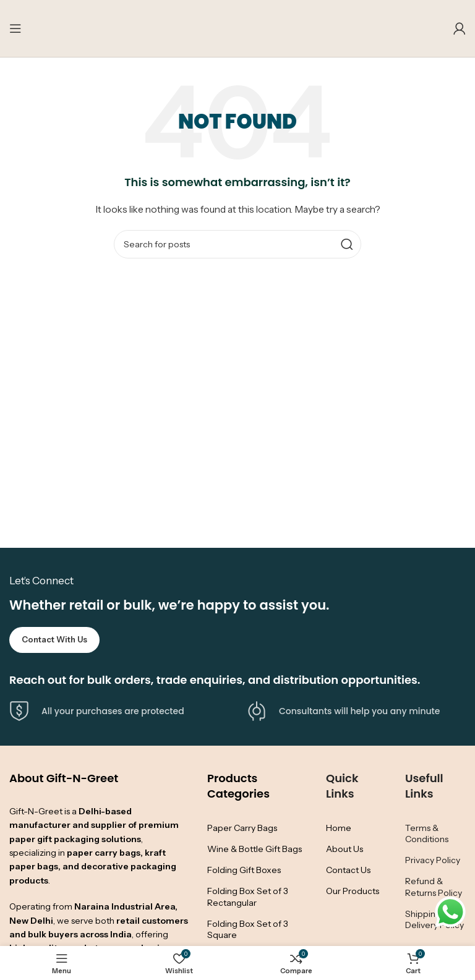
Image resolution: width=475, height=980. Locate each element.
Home (339, 828)
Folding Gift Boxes (244, 870)
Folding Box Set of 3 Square (248, 929)
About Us (344, 849)
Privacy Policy (433, 860)
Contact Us (348, 870)
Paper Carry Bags (242, 828)
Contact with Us (54, 639)
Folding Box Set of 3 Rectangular (248, 897)
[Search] (237, 244)
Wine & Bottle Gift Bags (255, 849)
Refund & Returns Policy (434, 887)
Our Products (353, 891)
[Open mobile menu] (15, 28)
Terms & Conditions (427, 833)
